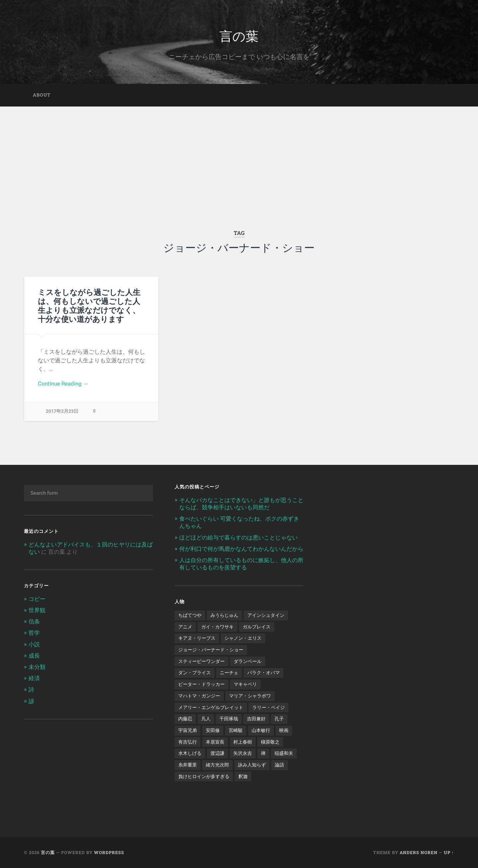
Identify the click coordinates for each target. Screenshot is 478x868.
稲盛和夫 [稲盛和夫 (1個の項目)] (284, 753)
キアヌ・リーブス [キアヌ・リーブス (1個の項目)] (197, 638)
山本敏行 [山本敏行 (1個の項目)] (261, 730)
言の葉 (239, 35)
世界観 (37, 610)
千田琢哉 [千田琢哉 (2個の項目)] (229, 719)
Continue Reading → (63, 384)
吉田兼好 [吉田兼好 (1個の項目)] (256, 719)
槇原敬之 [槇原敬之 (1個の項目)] (270, 742)
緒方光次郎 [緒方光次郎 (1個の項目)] (217, 765)
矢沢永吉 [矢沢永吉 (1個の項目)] (243, 753)
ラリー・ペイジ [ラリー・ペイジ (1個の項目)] (269, 707)
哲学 (34, 633)
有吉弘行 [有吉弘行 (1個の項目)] (188, 742)
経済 (34, 678)
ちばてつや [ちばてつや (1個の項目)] (190, 615)
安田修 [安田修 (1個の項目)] (213, 730)
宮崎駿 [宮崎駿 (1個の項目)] (236, 730)
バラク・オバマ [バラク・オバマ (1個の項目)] (264, 673)
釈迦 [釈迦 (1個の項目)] (243, 776)
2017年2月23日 (62, 411)
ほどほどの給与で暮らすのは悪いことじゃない (239, 538)
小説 (34, 644)
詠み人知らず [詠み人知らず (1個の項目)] (252, 765)
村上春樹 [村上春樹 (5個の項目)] (243, 742)
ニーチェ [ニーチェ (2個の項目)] (229, 673)
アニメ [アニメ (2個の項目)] (185, 627)
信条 (34, 621)
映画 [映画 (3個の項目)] (284, 730)
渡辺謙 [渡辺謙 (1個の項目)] (217, 753)
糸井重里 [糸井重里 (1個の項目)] (188, 765)
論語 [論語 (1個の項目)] (279, 765)
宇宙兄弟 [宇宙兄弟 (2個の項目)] (188, 730)
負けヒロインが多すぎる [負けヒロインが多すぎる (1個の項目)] (204, 776)
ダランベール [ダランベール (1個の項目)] (248, 661)
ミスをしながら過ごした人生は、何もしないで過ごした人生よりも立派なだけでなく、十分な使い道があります (89, 305)
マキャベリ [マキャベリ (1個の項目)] (245, 684)
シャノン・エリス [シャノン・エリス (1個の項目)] (243, 638)
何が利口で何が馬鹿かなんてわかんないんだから (241, 549)
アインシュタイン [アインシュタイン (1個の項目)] (266, 615)
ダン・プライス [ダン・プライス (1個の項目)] (195, 673)
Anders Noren (419, 852)
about (42, 95)
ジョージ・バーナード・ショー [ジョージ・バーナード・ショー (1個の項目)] (211, 650)
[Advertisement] (239, 156)
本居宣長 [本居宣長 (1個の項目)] (215, 742)
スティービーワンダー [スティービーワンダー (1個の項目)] (201, 661)
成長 (34, 656)
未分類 (37, 667)
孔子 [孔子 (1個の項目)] (279, 719)
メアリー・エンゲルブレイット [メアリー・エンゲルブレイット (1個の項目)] (211, 707)
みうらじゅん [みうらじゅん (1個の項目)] (224, 615)
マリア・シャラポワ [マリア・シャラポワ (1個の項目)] (250, 696)
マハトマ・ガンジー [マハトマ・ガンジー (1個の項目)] (199, 696)
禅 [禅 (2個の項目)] (263, 753)
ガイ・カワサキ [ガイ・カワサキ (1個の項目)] (217, 627)
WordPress (109, 852)
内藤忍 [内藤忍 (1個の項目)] (185, 719)
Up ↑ (449, 852)
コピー (37, 599)
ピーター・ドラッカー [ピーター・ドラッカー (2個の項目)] (201, 684)
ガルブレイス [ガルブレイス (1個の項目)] (257, 627)
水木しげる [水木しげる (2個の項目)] (190, 753)
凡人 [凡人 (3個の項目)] (206, 719)
